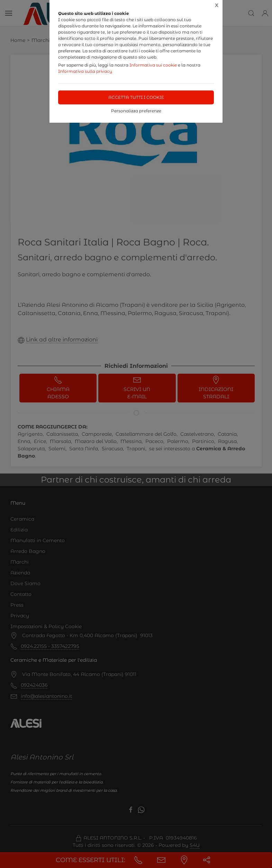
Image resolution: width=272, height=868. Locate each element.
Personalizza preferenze (136, 111)
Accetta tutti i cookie (136, 97)
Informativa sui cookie (153, 65)
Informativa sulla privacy (85, 71)
